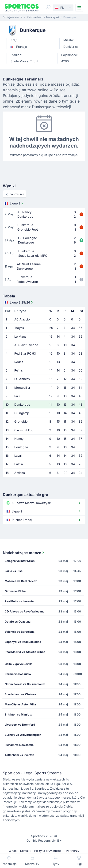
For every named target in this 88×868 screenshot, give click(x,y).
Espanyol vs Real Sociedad (23, 642)
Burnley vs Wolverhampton (23, 735)
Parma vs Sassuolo (18, 674)
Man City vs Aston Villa (20, 704)
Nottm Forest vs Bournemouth (25, 684)
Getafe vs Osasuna (18, 622)
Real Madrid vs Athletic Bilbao (25, 652)
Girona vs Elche (15, 591)
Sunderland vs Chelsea (20, 694)
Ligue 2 (14, 204)
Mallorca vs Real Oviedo (21, 581)
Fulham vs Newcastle (19, 745)
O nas (13, 851)
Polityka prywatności (48, 851)
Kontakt (25, 851)
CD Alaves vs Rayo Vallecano (25, 611)
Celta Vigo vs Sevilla (19, 664)
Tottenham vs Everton (19, 755)
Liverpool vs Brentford (20, 725)
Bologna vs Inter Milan (20, 561)
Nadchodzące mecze (24, 553)
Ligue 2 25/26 (19, 302)
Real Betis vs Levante (19, 601)
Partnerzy (73, 851)
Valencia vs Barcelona (20, 632)
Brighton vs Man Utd (19, 714)
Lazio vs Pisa (14, 571)
